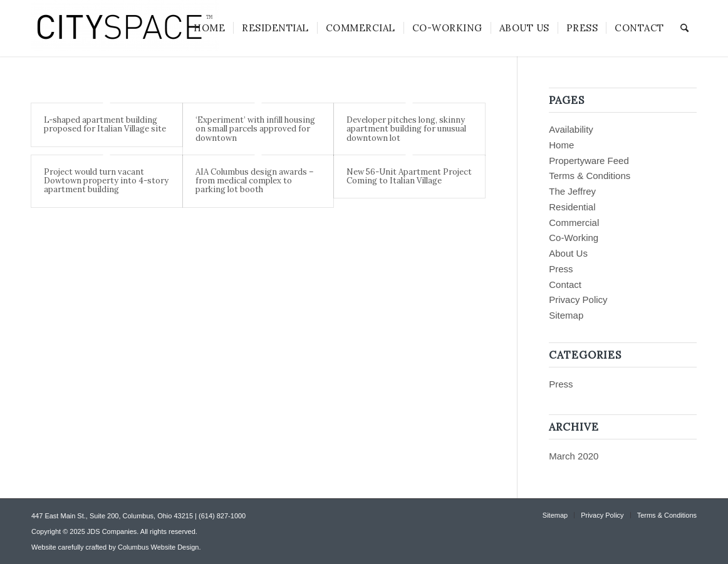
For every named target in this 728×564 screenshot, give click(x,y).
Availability (571, 129)
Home (561, 145)
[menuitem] (209, 28)
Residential (572, 207)
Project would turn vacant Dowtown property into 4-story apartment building (106, 181)
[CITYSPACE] (125, 28)
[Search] (684, 28)
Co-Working (574, 238)
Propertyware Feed (589, 161)
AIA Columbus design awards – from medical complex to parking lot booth (255, 181)
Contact (565, 285)
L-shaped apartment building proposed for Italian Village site (105, 124)
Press (561, 269)
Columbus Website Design (158, 547)
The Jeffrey (572, 191)
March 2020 (574, 456)
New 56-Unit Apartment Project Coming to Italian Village (409, 176)
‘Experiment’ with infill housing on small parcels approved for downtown (255, 129)
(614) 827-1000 (222, 516)
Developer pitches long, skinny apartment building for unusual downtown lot (406, 129)
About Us (568, 253)
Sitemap (566, 315)
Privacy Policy (578, 300)
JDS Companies (112, 531)
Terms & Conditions (590, 176)
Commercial (574, 223)
